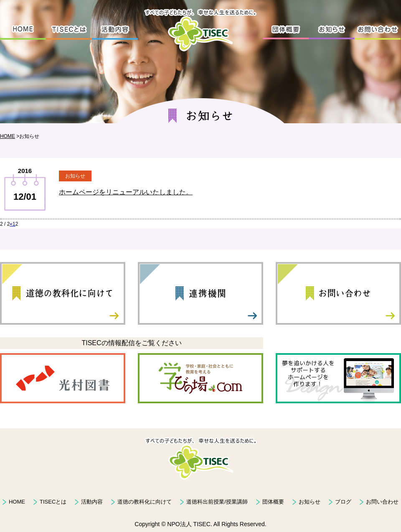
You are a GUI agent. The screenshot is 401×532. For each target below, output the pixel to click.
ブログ (343, 502)
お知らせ (310, 502)
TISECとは (53, 502)
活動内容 (92, 502)
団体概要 (273, 502)
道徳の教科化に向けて (145, 502)
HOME (8, 136)
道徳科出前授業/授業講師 (217, 502)
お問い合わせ (382, 502)
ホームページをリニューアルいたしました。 (126, 192)
